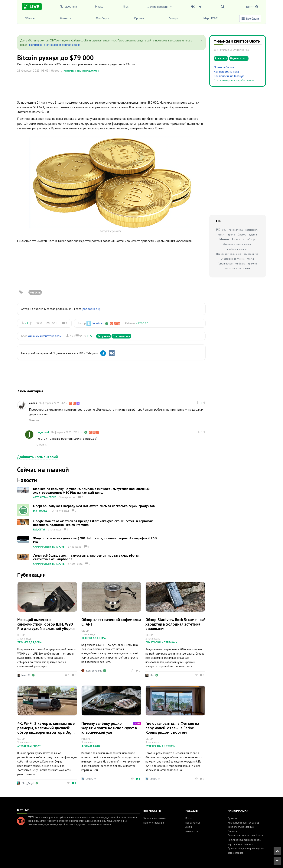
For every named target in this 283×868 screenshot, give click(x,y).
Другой (253, 235)
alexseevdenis (94, 671)
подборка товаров (237, 249)
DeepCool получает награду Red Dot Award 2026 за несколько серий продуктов (94, 506)
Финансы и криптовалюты (82, 71)
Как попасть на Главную (229, 76)
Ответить (34, 420)
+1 (201, 403)
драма (231, 235)
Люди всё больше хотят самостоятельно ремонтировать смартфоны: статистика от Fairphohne (86, 557)
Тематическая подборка (231, 264)
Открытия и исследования (237, 244)
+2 (27, 323)
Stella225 (91, 779)
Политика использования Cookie (246, 836)
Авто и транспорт (45, 497)
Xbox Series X (236, 230)
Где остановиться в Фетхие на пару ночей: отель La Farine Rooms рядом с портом (172, 728)
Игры (126, 6)
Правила (232, 818)
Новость (35, 292)
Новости (66, 18)
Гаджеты (39, 530)
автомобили (252, 230)
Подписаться (121, 336)
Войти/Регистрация (154, 823)
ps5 (224, 230)
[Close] (201, 40)
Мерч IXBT (210, 18)
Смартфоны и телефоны (49, 547)
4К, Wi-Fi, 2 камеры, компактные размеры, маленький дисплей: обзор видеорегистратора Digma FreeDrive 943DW (47, 730)
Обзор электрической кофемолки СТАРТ (111, 622)
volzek (33, 403)
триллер (253, 264)
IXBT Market (41, 511)
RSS (89, 336)
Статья (250, 259)
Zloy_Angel (28, 783)
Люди (189, 827)
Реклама (232, 831)
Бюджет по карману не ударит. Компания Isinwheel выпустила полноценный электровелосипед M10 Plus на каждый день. (91, 491)
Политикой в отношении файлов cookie (55, 45)
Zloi (152, 675)
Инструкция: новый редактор (244, 823)
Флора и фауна (91, 746)
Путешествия (68, 6)
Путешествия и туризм (160, 746)
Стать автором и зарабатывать (234, 80)
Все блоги (250, 18)
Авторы (174, 18)
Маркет (100, 6)
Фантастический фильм (237, 269)
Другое (242, 235)
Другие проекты (160, 7)
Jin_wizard (98, 323)
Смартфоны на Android (233, 259)
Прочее (139, 18)
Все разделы (193, 823)
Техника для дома (29, 642)
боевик (221, 235)
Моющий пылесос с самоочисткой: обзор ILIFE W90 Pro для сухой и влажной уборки (46, 624)
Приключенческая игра (229, 254)
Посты (189, 818)
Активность (192, 831)
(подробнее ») (91, 309)
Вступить (104, 336)
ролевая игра (251, 254)
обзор (251, 239)
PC (218, 229)
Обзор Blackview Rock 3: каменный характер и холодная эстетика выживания (175, 624)
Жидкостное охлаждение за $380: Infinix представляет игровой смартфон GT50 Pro (95, 540)
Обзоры (30, 18)
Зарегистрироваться (155, 818)
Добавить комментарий (37, 457)
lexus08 (26, 675)
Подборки (103, 18)
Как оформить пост (226, 72)
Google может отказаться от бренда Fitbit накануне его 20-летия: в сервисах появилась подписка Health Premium (93, 523)
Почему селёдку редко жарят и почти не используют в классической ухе (109, 728)
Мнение (224, 239)
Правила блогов (224, 67)
